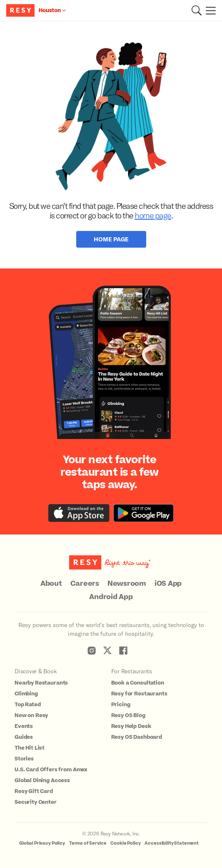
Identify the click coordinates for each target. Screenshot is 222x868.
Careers (85, 584)
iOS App (168, 584)
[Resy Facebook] (123, 650)
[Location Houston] (52, 10)
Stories (24, 759)
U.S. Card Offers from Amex (51, 770)
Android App (111, 597)
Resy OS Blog (128, 715)
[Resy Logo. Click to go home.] (21, 10)
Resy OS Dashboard (137, 737)
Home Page (111, 239)
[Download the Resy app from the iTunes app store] (79, 513)
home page (153, 215)
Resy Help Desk (131, 726)
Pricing (121, 705)
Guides (24, 737)
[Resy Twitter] (107, 650)
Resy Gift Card (34, 791)
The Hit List (30, 748)
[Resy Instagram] (92, 650)
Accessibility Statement (172, 843)
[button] (197, 10)
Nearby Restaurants (41, 683)
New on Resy (31, 715)
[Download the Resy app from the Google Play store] (143, 513)
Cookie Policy (125, 843)
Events (24, 726)
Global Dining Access (42, 780)
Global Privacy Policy (42, 843)
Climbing (26, 694)
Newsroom (127, 584)
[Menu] (209, 10)
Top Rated (28, 705)
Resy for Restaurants (139, 694)
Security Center (36, 802)
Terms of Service (88, 843)
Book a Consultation (138, 683)
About (51, 584)
